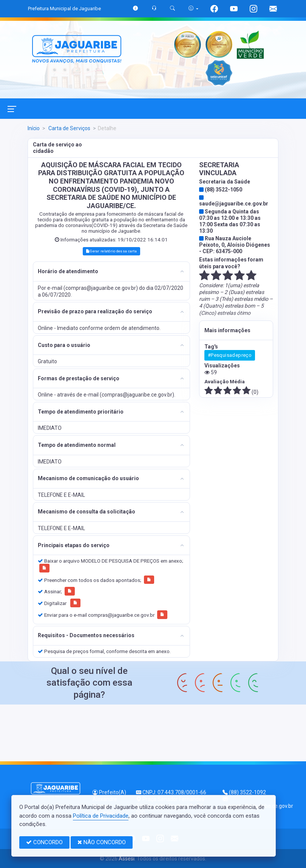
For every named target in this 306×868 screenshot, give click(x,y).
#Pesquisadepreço (230, 355)
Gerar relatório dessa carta (111, 251)
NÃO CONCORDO (102, 842)
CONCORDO (44, 842)
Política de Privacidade (101, 816)
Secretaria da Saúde (225, 182)
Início (34, 128)
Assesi (127, 859)
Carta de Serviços (69, 128)
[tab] (112, 271)
